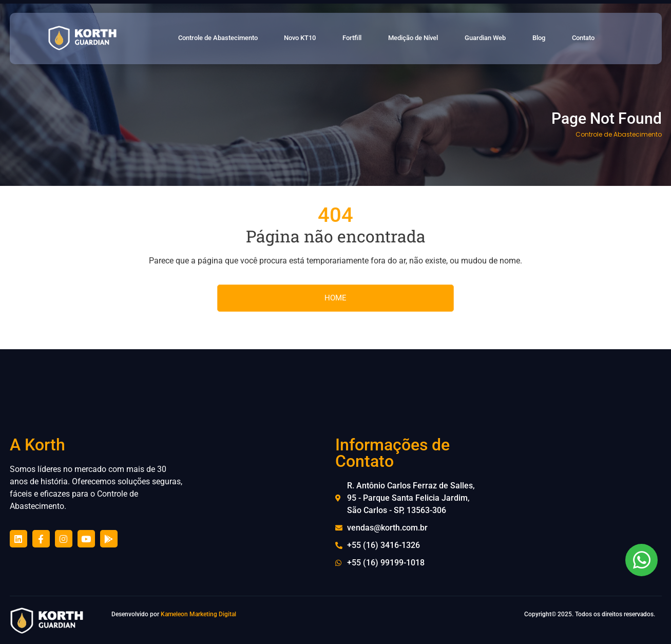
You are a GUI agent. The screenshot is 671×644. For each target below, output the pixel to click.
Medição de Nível (429, 39)
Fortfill (367, 39)
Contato (597, 39)
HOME (335, 298)
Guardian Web (503, 39)
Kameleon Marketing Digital (198, 614)
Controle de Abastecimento (228, 39)
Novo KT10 (316, 39)
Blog (555, 39)
